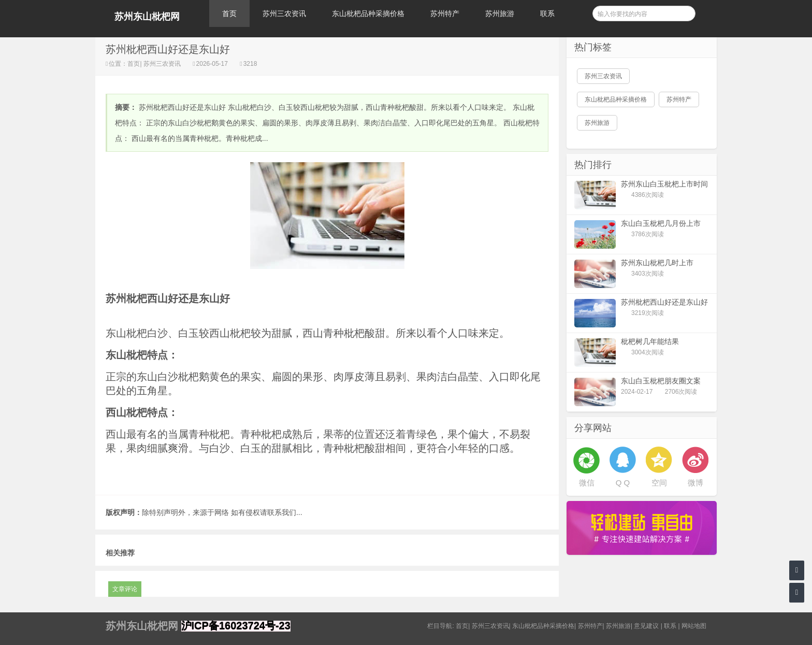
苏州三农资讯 (284, 13)
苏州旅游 (500, 13)
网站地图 (694, 626)
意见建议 (646, 626)
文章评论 (125, 589)
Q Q (623, 483)
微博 (695, 483)
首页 (229, 13)
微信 (587, 483)
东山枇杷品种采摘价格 (368, 13)
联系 (547, 13)
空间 (659, 483)
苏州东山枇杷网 (147, 17)
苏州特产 (445, 13)
